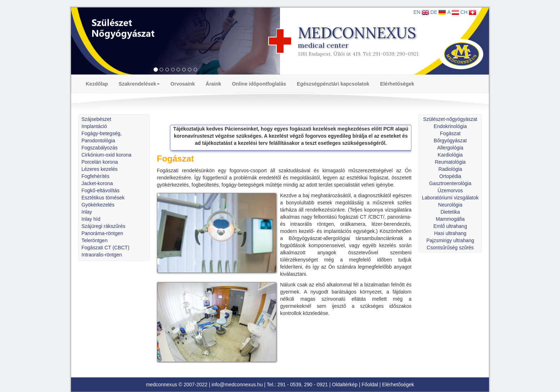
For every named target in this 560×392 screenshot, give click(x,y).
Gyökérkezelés (98, 205)
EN (421, 12)
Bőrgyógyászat (450, 141)
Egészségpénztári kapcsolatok (333, 84)
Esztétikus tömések (103, 198)
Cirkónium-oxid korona (106, 155)
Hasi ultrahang (450, 233)
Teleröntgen (94, 240)
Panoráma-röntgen (102, 233)
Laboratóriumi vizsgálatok (450, 198)
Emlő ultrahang (450, 226)
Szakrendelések (139, 84)
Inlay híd (91, 219)
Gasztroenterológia (450, 183)
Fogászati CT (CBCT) (105, 248)
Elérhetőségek (397, 84)
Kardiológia (450, 155)
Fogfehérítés (96, 176)
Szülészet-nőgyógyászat (450, 119)
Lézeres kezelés (99, 169)
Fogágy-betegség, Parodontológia (102, 137)
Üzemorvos (450, 190)
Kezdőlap (97, 84)
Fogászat (450, 133)
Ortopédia (450, 176)
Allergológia (450, 148)
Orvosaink (182, 84)
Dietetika (450, 212)
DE (438, 12)
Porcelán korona (100, 162)
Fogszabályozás (99, 148)
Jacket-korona (97, 183)
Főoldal (370, 385)
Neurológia (450, 205)
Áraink (214, 84)
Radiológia (450, 169)
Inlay (87, 212)
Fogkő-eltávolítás (101, 190)
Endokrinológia (450, 126)
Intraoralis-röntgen (102, 255)
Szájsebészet (96, 119)
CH (468, 12)
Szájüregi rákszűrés (103, 226)
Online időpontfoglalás (259, 84)
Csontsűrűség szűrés (450, 248)
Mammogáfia (450, 219)
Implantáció (94, 126)
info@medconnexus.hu (237, 385)
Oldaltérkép (345, 385)
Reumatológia (450, 162)
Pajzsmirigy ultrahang (450, 240)
